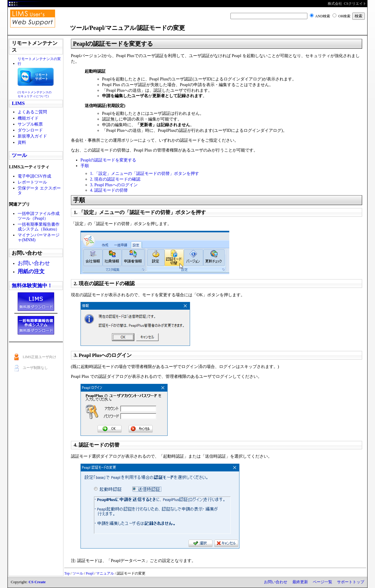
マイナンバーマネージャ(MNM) (39, 237)
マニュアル (105, 573)
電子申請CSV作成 (34, 176)
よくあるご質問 (32, 112)
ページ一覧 (322, 582)
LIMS (18, 103)
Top (67, 573)
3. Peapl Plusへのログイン (114, 185)
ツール (19, 155)
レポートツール (32, 182)
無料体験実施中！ (32, 286)
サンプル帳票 (30, 124)
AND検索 (323, 16)
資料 (22, 142)
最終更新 (300, 582)
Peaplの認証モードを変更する (108, 160)
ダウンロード (30, 130)
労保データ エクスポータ (39, 190)
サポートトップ (351, 582)
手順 (85, 166)
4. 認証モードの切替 (109, 190)
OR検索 (344, 16)
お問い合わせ (276, 582)
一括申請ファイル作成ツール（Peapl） (39, 216)
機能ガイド (28, 118)
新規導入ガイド (32, 136)
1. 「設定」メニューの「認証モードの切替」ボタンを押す (145, 173)
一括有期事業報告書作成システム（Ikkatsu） (39, 227)
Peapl (90, 573)
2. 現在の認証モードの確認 (115, 179)
